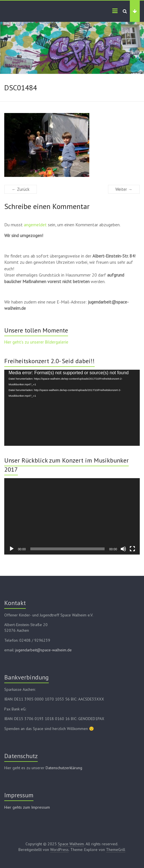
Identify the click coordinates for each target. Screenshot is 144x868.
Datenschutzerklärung (64, 768)
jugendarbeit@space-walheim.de (44, 650)
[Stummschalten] (123, 549)
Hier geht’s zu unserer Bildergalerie (36, 342)
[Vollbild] (132, 549)
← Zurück (21, 189)
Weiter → (124, 189)
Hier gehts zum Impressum (27, 807)
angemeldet (35, 225)
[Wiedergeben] (12, 549)
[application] (72, 408)
